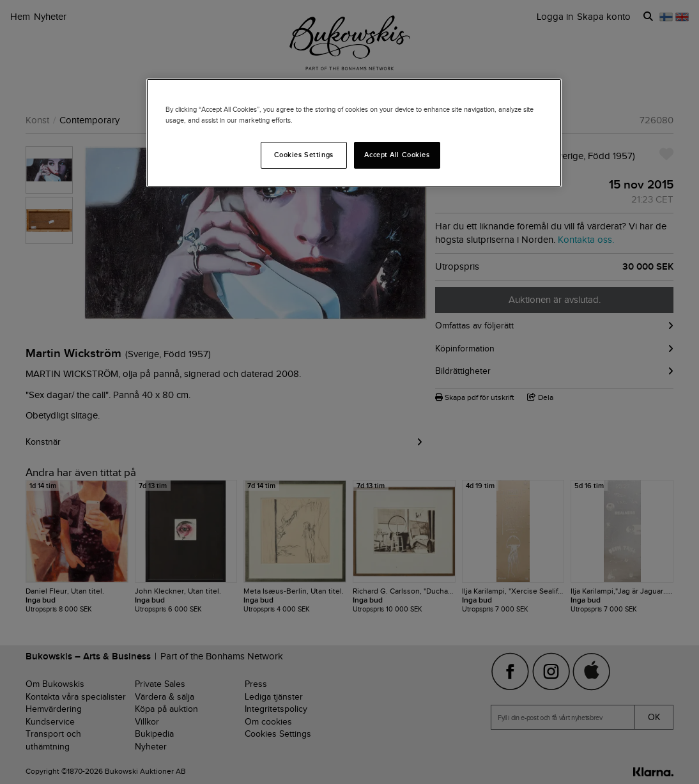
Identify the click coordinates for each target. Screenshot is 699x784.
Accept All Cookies (397, 155)
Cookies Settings (304, 155)
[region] (354, 133)
